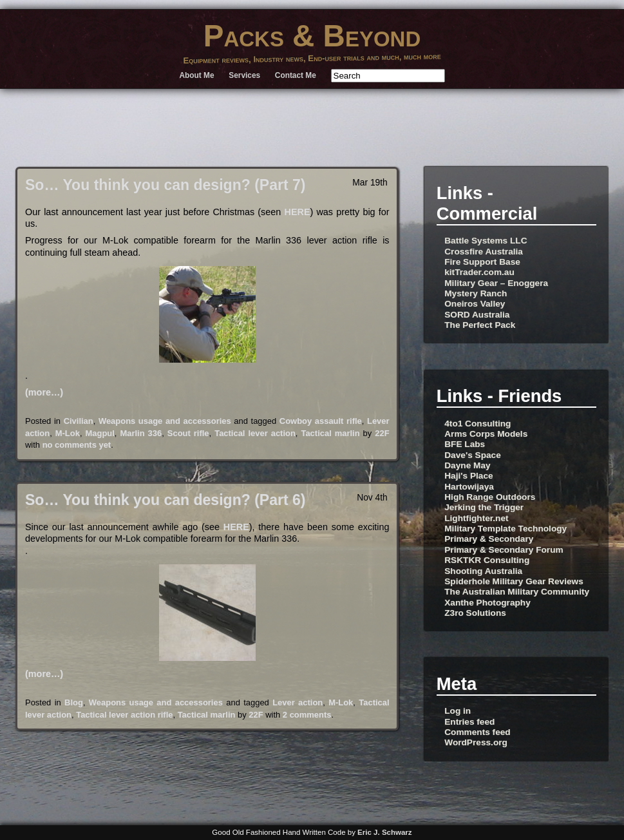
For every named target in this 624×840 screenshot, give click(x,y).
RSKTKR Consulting (487, 560)
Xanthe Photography (487, 603)
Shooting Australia (483, 571)
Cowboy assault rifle (321, 421)
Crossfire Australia (484, 252)
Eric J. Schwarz (385, 832)
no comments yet (77, 445)
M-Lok (68, 433)
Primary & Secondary (489, 539)
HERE (298, 212)
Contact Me (296, 75)
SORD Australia (477, 315)
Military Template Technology (506, 529)
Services (244, 75)
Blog (74, 702)
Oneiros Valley (475, 304)
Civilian (79, 421)
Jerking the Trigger (484, 507)
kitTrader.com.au (479, 272)
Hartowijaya (469, 487)
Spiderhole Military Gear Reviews (514, 581)
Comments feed (477, 732)
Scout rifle (188, 433)
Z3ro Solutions (475, 613)
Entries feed (469, 722)
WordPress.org (476, 742)
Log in (458, 711)
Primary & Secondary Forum (504, 550)
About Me (196, 75)
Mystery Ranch (476, 293)
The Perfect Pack (480, 325)
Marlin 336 (141, 433)
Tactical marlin (330, 433)
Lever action (298, 702)
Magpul (100, 433)
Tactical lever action (255, 433)
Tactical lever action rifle (124, 715)
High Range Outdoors (490, 497)
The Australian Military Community (517, 592)
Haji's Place (468, 476)
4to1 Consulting (477, 424)
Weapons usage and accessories (165, 421)
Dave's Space (473, 455)
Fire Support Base (482, 262)
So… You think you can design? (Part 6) (165, 500)
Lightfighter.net (476, 518)
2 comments (307, 715)
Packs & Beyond (312, 36)
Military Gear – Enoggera (496, 283)
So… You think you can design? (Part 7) (165, 185)
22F (382, 433)
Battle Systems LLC (486, 241)
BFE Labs (465, 444)
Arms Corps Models (486, 434)
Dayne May (467, 465)
